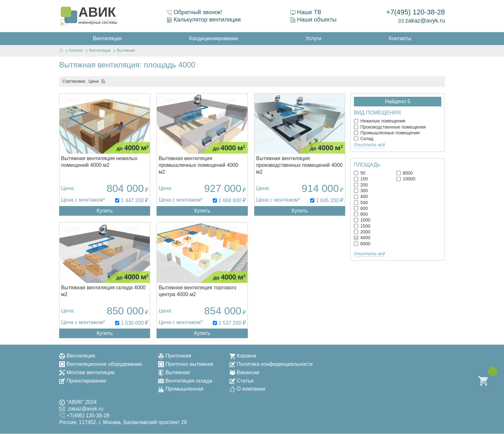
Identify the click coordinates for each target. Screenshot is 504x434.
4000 (362, 238)
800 (361, 214)
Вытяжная (174, 372)
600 (361, 208)
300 (361, 191)
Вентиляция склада (185, 381)
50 (360, 173)
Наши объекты (313, 20)
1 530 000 (132, 323)
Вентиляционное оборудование (101, 364)
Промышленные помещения (387, 133)
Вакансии (245, 372)
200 (361, 185)
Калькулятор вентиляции (204, 20)
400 (361, 196)
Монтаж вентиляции (87, 372)
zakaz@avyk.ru (422, 21)
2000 (362, 232)
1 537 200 (230, 323)
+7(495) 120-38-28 (415, 12)
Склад (364, 139)
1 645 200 (327, 200)
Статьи (242, 381)
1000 (362, 220)
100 (361, 179)
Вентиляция (77, 356)
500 (361, 203)
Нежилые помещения (380, 121)
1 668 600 (230, 200)
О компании (247, 389)
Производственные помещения (390, 127)
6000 (362, 244)
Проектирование (83, 381)
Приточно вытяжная (186, 364)
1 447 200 (132, 200)
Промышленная (181, 389)
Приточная (175, 356)
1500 (362, 226)
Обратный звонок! (194, 12)
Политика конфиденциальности (271, 364)
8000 (405, 173)
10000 (406, 179)
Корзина (243, 356)
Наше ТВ (306, 12)
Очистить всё (369, 145)
